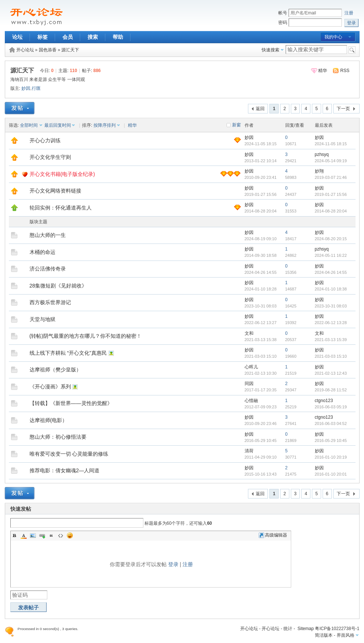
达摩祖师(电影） (49, 420)
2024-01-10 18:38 (331, 289)
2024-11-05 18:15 (331, 144)
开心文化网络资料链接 (55, 191)
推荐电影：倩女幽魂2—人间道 (65, 470)
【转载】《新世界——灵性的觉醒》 (71, 403)
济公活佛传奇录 (48, 269)
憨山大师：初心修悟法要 (58, 437)
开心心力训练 (45, 140)
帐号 (283, 13)
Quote (51, 535)
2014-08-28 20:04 (331, 211)
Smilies (70, 535)
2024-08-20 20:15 (331, 239)
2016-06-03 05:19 (331, 407)
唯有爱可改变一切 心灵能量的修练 (69, 454)
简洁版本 (324, 635)
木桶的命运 (42, 252)
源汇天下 (70, 50)
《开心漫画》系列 (50, 387)
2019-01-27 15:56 (331, 194)
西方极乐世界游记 (50, 302)
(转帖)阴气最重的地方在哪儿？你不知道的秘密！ (86, 336)
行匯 (36, 88)
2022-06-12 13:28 (331, 323)
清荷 (249, 451)
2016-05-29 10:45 (331, 440)
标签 (42, 37)
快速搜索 (271, 50)
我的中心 (333, 37)
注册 (349, 13)
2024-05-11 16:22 (331, 255)
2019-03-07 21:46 (331, 177)
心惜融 (251, 401)
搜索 (93, 37)
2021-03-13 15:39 (331, 340)
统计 (288, 629)
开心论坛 (25, 50)
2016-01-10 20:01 (331, 474)
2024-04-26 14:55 (331, 272)
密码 (283, 23)
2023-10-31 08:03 (331, 306)
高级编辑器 (273, 535)
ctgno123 (324, 401)
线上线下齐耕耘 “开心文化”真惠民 (68, 353)
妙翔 (319, 171)
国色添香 (48, 50)
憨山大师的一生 (48, 235)
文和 (249, 333)
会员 (68, 37)
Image (33, 535)
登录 (173, 564)
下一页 (343, 109)
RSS (345, 71)
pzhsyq (322, 154)
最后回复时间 (58, 125)
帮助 (118, 37)
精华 (323, 71)
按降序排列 (105, 125)
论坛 (17, 37)
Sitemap (306, 629)
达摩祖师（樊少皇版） (55, 370)
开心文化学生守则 (50, 157)
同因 (249, 384)
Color (24, 535)
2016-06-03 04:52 (331, 423)
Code (61, 535)
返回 (260, 109)
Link (42, 535)
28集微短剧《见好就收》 (58, 286)
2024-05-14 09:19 (331, 161)
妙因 (26, 88)
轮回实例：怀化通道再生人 (61, 208)
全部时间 (29, 125)
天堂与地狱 (42, 319)
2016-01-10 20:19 (331, 457)
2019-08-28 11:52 (331, 390)
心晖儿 (251, 367)
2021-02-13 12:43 (331, 373)
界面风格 (346, 635)
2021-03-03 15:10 (331, 356)
